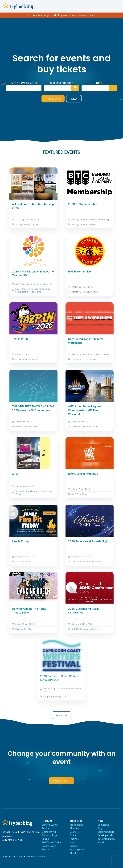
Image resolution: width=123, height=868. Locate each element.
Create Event (61, 781)
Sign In (45, 849)
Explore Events (50, 825)
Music (73, 842)
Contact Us (103, 825)
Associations (76, 825)
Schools (74, 846)
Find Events (53, 99)
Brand (101, 842)
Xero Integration (106, 839)
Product (46, 828)
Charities (74, 828)
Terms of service (36, 857)
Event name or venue (24, 83)
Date (99, 83)
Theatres (74, 853)
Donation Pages (50, 835)
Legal (19, 857)
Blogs (100, 828)
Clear (74, 99)
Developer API (105, 835)
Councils (74, 832)
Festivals (74, 839)
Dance (73, 835)
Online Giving (49, 832)
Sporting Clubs (77, 849)
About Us (7, 857)
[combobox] (61, 88)
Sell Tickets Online (52, 842)
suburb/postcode (61, 83)
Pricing (45, 839)
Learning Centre (106, 832)
